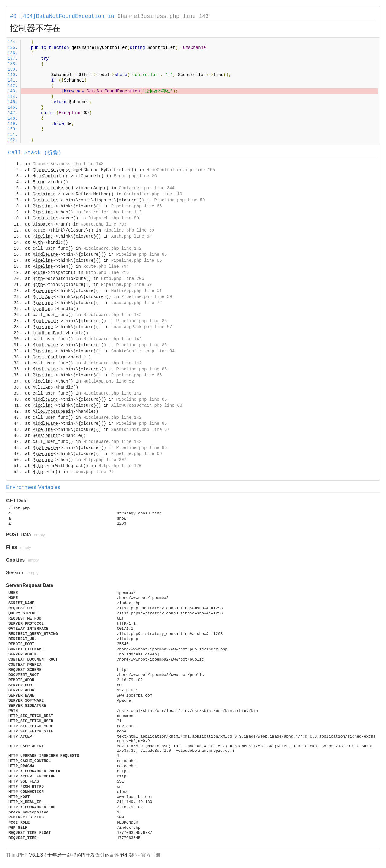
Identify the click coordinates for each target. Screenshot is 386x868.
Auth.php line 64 (131, 236)
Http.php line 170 (120, 466)
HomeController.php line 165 (181, 170)
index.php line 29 (92, 472)
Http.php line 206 (123, 279)
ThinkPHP (17, 855)
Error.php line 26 (135, 176)
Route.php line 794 (106, 267)
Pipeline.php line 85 (141, 255)
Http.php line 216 (108, 273)
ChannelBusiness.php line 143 (163, 16)
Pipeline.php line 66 (137, 206)
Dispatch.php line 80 (114, 218)
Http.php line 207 (105, 460)
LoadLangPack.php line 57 (142, 327)
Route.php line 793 (104, 224)
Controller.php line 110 (153, 194)
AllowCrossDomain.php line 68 (147, 405)
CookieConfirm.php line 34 (143, 351)
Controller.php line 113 (112, 212)
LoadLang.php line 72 (137, 303)
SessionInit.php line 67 (140, 430)
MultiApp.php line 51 (137, 291)
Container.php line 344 (147, 188)
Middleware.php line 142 (112, 248)
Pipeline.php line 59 (180, 200)
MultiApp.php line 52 (109, 381)
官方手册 (151, 855)
